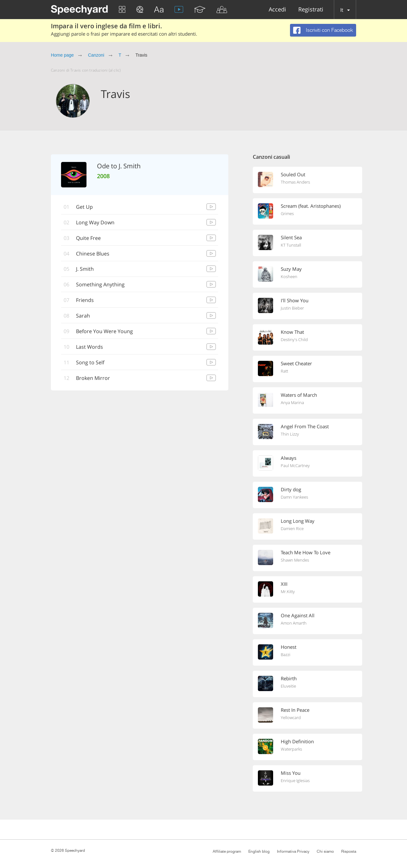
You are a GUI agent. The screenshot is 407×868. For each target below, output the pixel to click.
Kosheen (289, 276)
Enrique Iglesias (295, 780)
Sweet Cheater (296, 363)
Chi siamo (325, 851)
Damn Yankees (294, 497)
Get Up (84, 207)
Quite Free (88, 238)
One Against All (298, 615)
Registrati (311, 10)
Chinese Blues (93, 254)
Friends (85, 300)
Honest (289, 647)
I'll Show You (295, 300)
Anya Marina (292, 402)
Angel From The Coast (305, 426)
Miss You (291, 773)
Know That (292, 332)
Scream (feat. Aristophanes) (311, 206)
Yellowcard (291, 717)
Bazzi (286, 654)
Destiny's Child (294, 339)
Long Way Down (95, 222)
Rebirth (289, 678)
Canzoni (96, 55)
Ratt (284, 371)
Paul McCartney (295, 465)
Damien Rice (292, 528)
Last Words (90, 347)
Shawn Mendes (295, 560)
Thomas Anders (295, 182)
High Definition (297, 741)
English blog (259, 851)
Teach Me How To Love (306, 552)
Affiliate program (227, 851)
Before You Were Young (104, 332)
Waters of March (299, 395)
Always (289, 458)
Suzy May (291, 269)
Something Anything (100, 285)
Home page (62, 55)
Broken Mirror (93, 378)
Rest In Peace (295, 710)
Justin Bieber (292, 308)
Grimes (287, 213)
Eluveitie (288, 686)
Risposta (349, 851)
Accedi (277, 10)
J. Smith (85, 269)
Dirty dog (291, 489)
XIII (284, 584)
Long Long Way (298, 521)
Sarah (83, 316)
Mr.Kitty (288, 591)
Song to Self (90, 363)
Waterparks (291, 749)
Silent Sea (291, 237)
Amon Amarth (294, 623)
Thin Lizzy (290, 434)
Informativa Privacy (293, 851)
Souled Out (293, 174)
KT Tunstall (291, 245)
